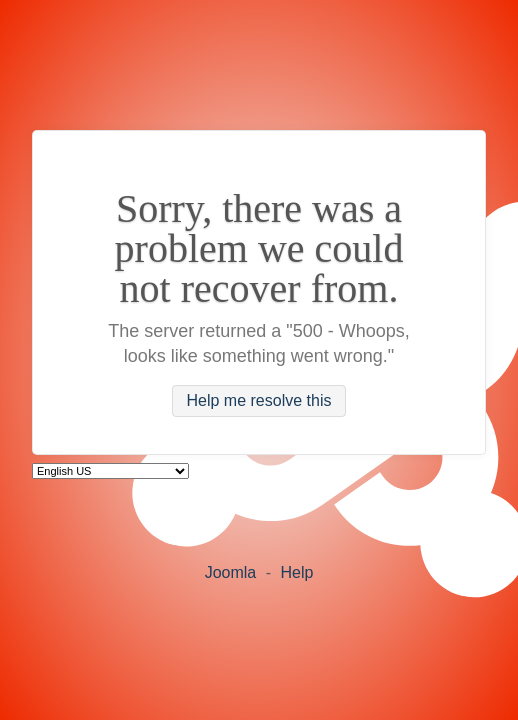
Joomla (231, 572)
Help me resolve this (259, 401)
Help (296, 572)
